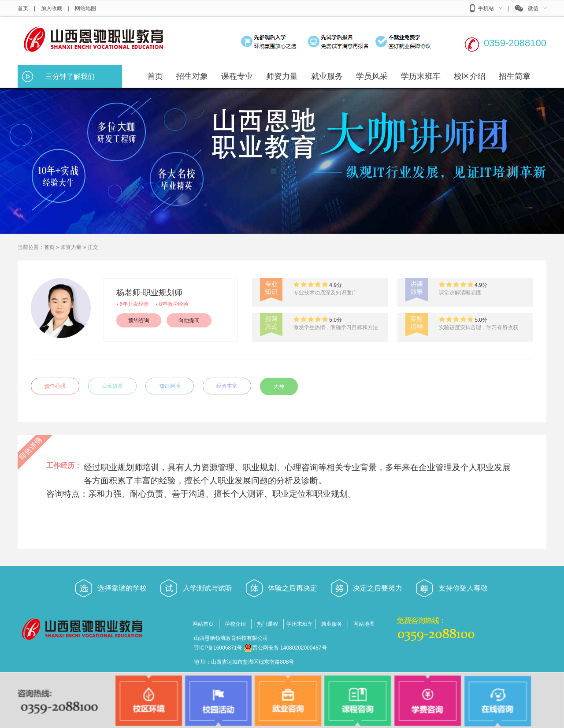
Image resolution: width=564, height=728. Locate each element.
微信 (533, 8)
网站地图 (85, 8)
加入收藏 (52, 8)
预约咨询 (139, 320)
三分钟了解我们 (70, 76)
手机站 (486, 8)
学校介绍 (235, 624)
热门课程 (267, 624)
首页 (23, 8)
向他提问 (189, 320)
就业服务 (332, 624)
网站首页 (203, 624)
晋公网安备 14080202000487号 (285, 648)
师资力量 (71, 247)
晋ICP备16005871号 (218, 648)
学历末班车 (300, 624)
